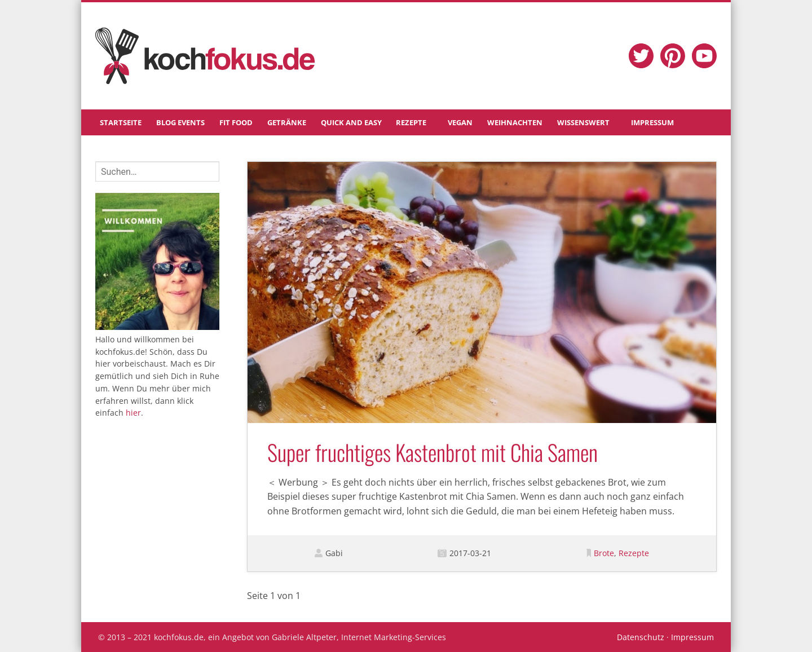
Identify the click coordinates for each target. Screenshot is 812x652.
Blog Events (180, 122)
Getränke (287, 122)
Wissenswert (583, 122)
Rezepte (411, 122)
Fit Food (236, 122)
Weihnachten (515, 122)
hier (133, 413)
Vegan (460, 122)
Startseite (121, 122)
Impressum (652, 122)
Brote (604, 553)
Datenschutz (641, 637)
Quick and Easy (351, 122)
